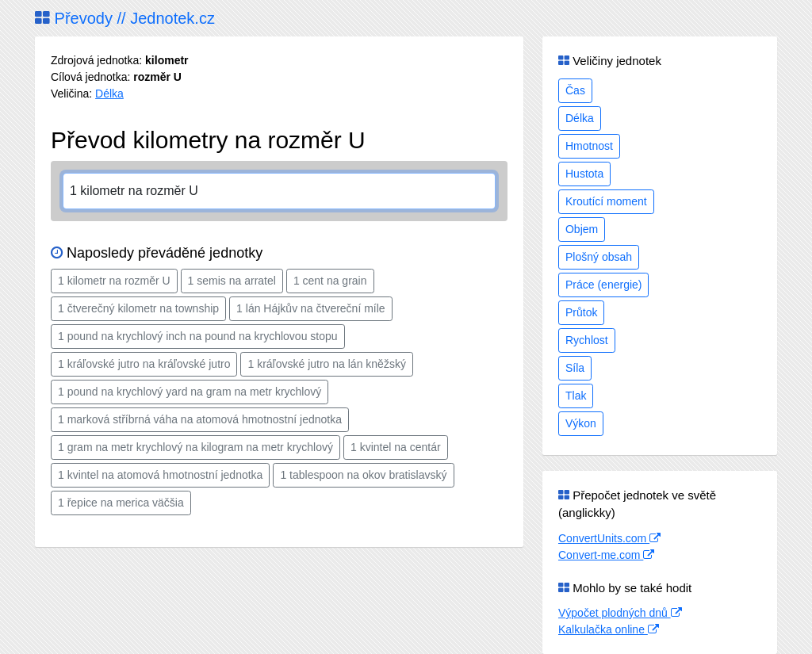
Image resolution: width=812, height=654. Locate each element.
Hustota (584, 174)
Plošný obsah (599, 257)
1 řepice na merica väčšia (121, 503)
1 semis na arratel (232, 281)
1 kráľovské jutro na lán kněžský (326, 364)
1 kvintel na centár (396, 447)
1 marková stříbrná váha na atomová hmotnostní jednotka (200, 419)
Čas (575, 90)
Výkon (581, 423)
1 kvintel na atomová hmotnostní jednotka (160, 475)
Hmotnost (589, 146)
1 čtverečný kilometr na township (138, 308)
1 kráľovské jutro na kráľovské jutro (144, 364)
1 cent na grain (330, 281)
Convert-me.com (606, 555)
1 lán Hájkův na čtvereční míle (311, 308)
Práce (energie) (604, 285)
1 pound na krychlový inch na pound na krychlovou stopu (198, 336)
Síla (575, 368)
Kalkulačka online (609, 629)
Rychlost (587, 340)
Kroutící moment (606, 201)
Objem (582, 229)
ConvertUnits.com (609, 538)
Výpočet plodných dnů (620, 613)
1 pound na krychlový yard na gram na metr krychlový (190, 392)
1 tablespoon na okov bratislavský (363, 475)
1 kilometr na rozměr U (114, 281)
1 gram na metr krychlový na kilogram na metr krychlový (195, 447)
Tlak (576, 396)
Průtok (581, 312)
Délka (109, 94)
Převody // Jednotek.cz (125, 18)
